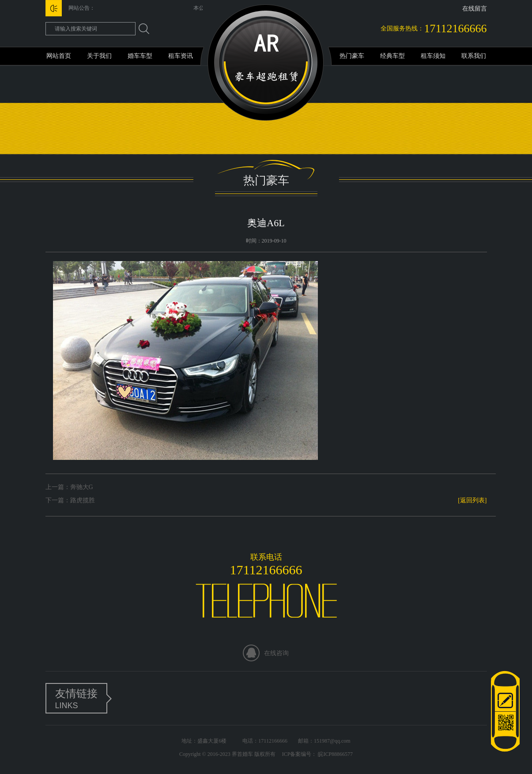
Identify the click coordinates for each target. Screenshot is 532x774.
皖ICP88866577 (335, 754)
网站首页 (59, 56)
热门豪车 (352, 56)
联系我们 (474, 56)
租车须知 (433, 56)
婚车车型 (140, 56)
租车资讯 (181, 56)
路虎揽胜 (83, 500)
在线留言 (475, 9)
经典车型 (392, 56)
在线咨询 (276, 653)
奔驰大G (82, 487)
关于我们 (99, 56)
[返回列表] (472, 500)
